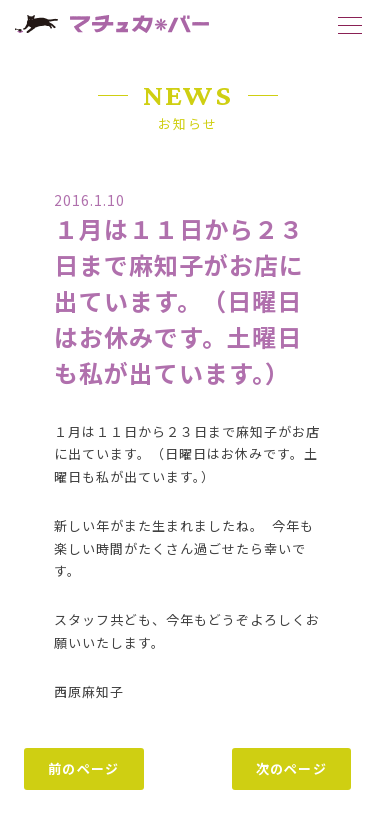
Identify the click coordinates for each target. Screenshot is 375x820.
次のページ (292, 768)
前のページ (84, 768)
